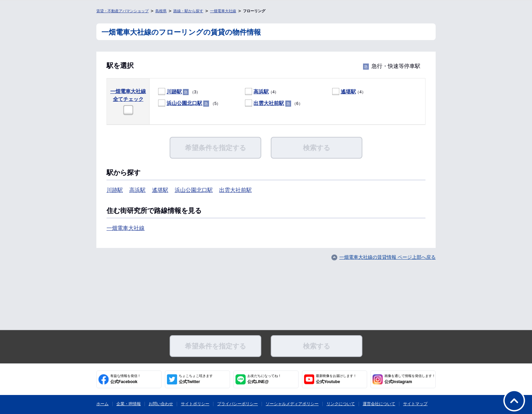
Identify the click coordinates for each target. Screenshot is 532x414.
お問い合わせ (161, 404)
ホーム (102, 404)
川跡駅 (174, 92)
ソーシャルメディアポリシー (292, 404)
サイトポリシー (195, 404)
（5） (189, 103)
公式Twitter (196, 379)
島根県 (161, 11)
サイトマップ (415, 404)
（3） (179, 92)
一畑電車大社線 (223, 11)
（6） (274, 103)
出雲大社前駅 (269, 103)
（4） (262, 92)
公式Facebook (126, 379)
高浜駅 (261, 92)
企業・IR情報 (129, 404)
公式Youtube (336, 379)
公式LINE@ (264, 379)
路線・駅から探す (188, 11)
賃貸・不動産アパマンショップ (122, 11)
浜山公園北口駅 (184, 103)
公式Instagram (410, 379)
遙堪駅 (348, 92)
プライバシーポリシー (237, 404)
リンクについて (341, 404)
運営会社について (379, 404)
